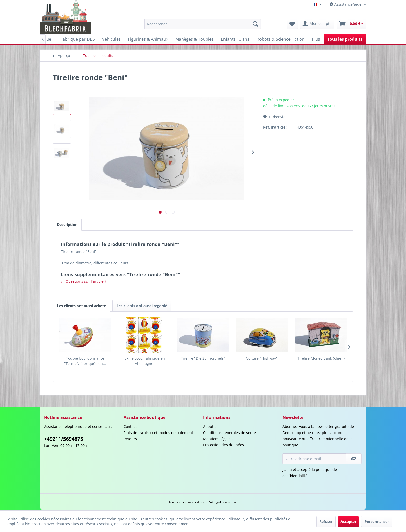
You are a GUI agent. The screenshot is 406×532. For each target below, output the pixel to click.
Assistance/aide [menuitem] (346, 4)
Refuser (326, 522)
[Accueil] (46, 39)
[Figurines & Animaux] (148, 39)
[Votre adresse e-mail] (314, 459)
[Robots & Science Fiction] (281, 39)
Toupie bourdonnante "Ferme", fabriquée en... (85, 361)
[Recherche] (256, 24)
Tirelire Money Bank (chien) (321, 358)
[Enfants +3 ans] (235, 39)
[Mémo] (292, 24)
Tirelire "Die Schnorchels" (203, 358)
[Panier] (351, 24)
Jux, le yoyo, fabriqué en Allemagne (144, 361)
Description (67, 225)
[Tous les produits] (345, 39)
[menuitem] (203, 24)
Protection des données (223, 445)
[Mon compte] (317, 24)
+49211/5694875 (64, 439)
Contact (130, 426)
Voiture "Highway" (262, 358)
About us (211, 426)
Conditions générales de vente (229, 433)
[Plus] (316, 39)
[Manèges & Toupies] (194, 39)
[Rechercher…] (203, 24)
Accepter (348, 522)
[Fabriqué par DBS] (78, 39)
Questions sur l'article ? (84, 281)
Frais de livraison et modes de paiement (158, 433)
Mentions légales (218, 439)
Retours (130, 439)
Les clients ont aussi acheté (81, 306)
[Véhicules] (111, 39)
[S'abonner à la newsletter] (354, 459)
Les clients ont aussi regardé (142, 306)
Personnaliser (377, 522)
